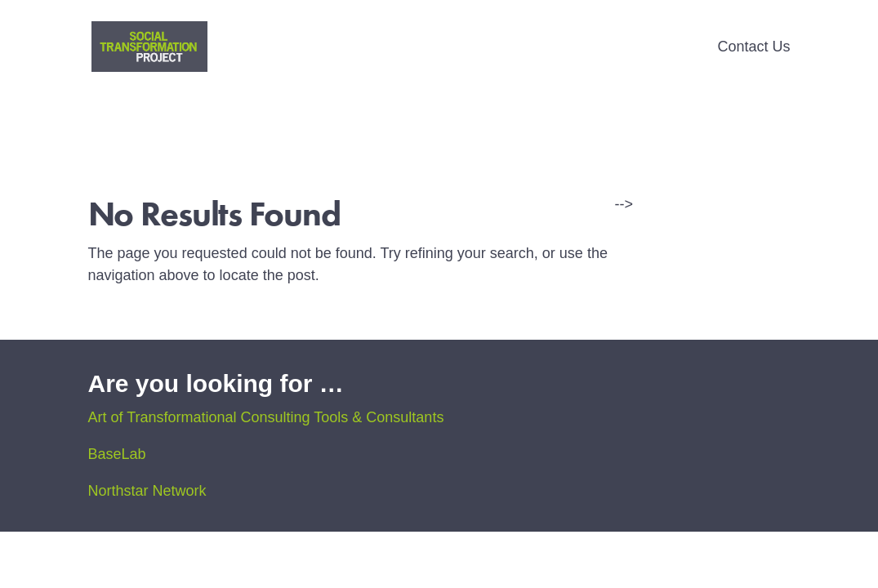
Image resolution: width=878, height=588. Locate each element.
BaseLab (117, 454)
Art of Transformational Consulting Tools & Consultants (266, 417)
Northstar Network (147, 491)
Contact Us (753, 48)
